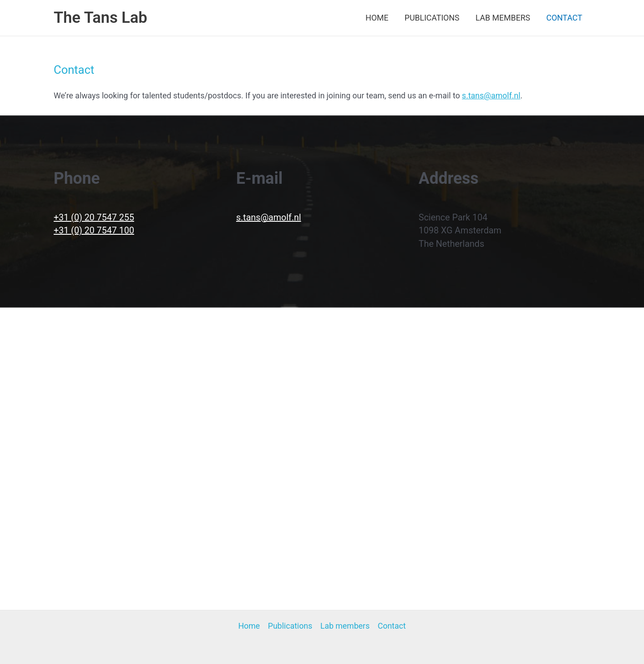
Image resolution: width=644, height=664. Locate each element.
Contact (564, 18)
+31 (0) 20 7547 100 (94, 230)
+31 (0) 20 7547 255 (94, 217)
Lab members (503, 18)
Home (377, 18)
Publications (432, 18)
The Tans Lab (100, 18)
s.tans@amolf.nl (491, 95)
